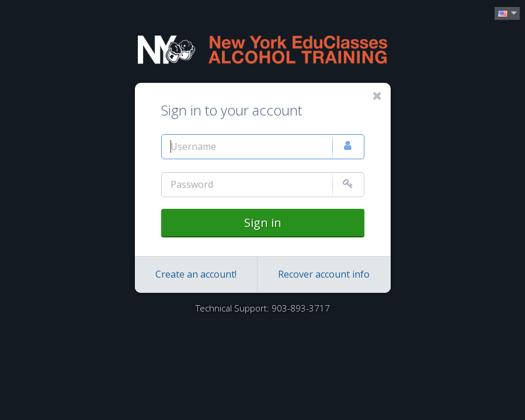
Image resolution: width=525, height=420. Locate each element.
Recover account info (324, 274)
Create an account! (196, 274)
